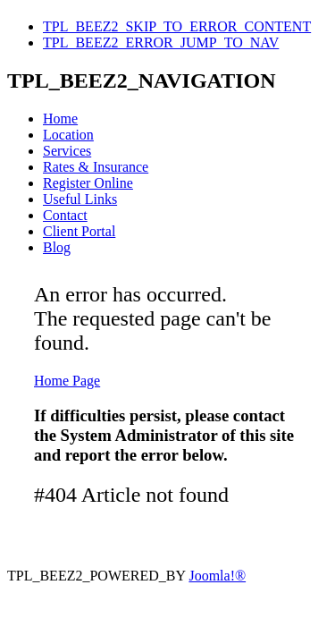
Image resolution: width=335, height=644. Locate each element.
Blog (57, 247)
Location (68, 135)
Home (60, 119)
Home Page (67, 381)
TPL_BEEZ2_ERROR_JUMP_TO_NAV (161, 42)
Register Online (88, 183)
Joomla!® (217, 576)
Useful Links (80, 199)
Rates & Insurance (96, 167)
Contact (65, 215)
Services (67, 151)
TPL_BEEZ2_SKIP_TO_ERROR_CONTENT (177, 26)
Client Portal (79, 231)
